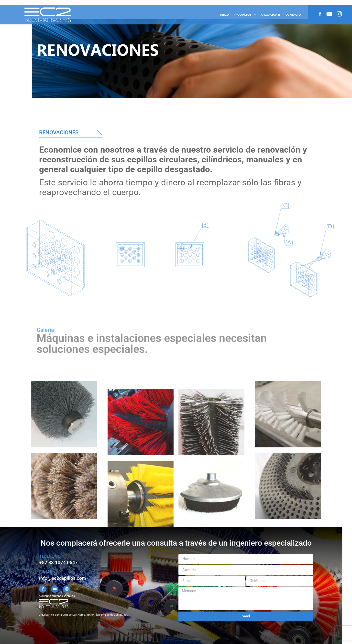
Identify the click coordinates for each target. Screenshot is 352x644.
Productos (245, 15)
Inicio (224, 15)
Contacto (293, 15)
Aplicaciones (271, 15)
